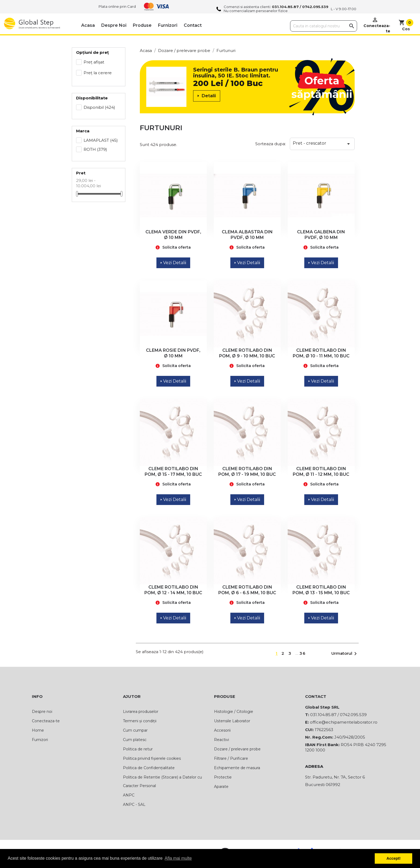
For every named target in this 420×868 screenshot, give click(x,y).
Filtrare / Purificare (231, 758)
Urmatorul (345, 654)
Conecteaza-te (46, 721)
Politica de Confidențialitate (149, 768)
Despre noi (114, 25)
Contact (193, 25)
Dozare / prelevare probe (237, 749)
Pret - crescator (322, 144)
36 (303, 653)
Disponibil (99, 107)
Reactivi (222, 740)
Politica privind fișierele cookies (152, 758)
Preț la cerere (98, 73)
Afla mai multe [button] (178, 858)
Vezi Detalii (173, 263)
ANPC (129, 795)
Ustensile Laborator (232, 721)
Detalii (207, 96)
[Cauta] (324, 26)
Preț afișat (94, 62)
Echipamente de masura (237, 768)
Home (38, 730)
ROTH (95, 149)
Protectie (223, 777)
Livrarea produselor (141, 712)
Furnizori (168, 25)
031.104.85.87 (285, 7)
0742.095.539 (315, 7)
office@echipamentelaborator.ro (344, 722)
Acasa (88, 25)
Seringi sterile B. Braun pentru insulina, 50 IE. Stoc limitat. (236, 73)
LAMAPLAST (101, 140)
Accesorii (222, 730)
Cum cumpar (135, 730)
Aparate (221, 787)
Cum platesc (135, 740)
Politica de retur (138, 749)
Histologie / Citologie (234, 712)
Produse (142, 25)
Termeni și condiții (140, 721)
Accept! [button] (394, 858)
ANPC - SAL (134, 805)
